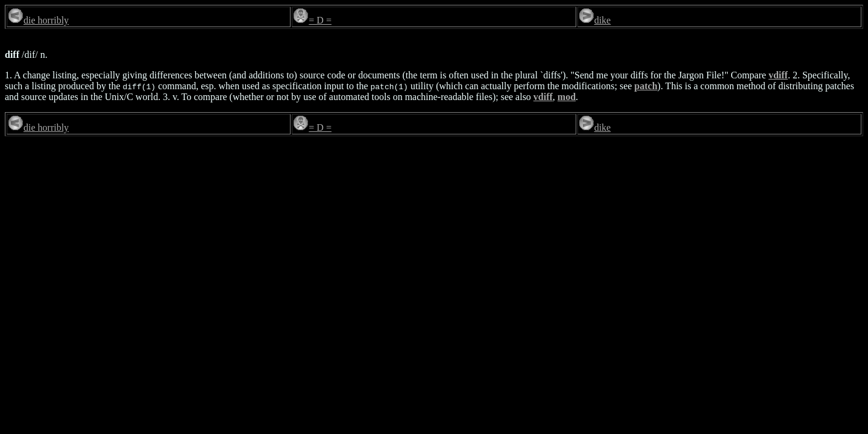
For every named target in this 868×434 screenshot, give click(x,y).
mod (567, 97)
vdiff (778, 75)
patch (646, 86)
